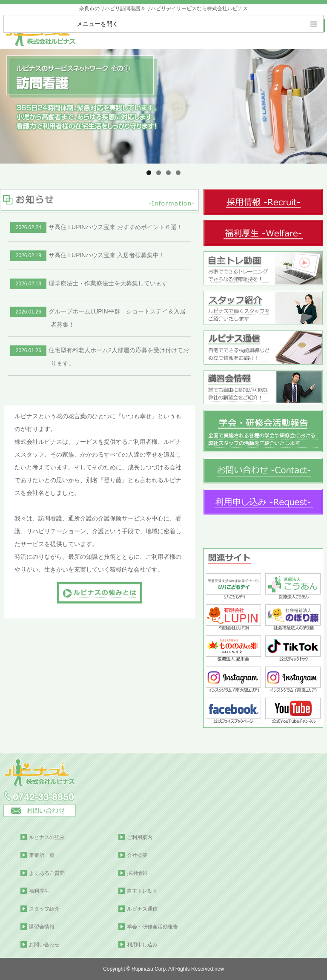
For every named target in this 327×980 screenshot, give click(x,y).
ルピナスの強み (47, 837)
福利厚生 (39, 891)
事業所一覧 (42, 855)
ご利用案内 (140, 837)
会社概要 (137, 855)
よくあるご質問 (47, 873)
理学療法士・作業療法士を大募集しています (89, 283)
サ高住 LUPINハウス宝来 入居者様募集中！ (87, 255)
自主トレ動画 (142, 891)
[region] (163, 106)
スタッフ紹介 (44, 909)
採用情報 (137, 873)
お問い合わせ (44, 945)
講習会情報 (42, 927)
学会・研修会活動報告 (152, 927)
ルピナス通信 (142, 909)
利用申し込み (142, 945)
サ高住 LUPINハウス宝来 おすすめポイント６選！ (96, 227)
